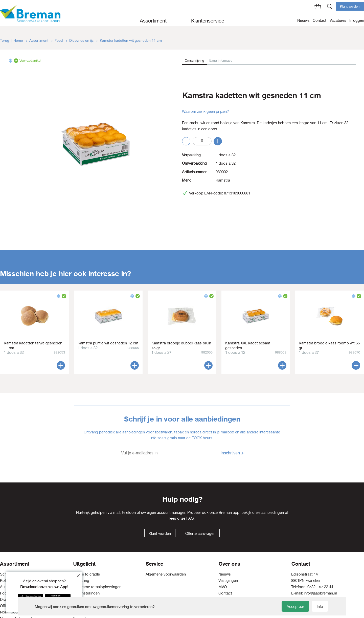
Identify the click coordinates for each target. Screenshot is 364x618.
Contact (320, 20)
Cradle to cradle (86, 574)
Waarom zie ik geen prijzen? (205, 111)
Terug (5, 40)
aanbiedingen (273, 512)
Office (5, 606)
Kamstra (223, 180)
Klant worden (350, 6)
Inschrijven (230, 453)
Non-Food (9, 612)
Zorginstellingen (86, 593)
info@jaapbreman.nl (320, 593)
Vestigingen (228, 580)
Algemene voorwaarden (166, 574)
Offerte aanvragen (200, 533)
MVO (223, 587)
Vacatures (338, 20)
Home (19, 40)
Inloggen (357, 20)
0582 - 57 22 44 (320, 587)
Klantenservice (208, 21)
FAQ (190, 518)
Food (59, 40)
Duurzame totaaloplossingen (97, 587)
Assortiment (153, 21)
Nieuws (303, 20)
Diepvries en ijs (82, 40)
